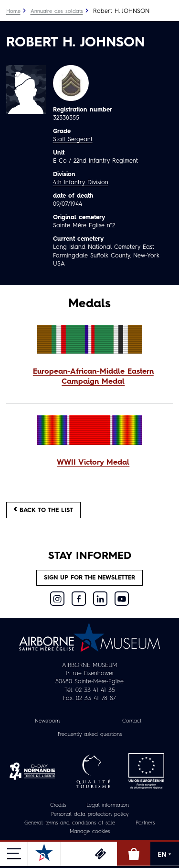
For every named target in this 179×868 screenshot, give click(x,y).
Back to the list (43, 510)
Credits (58, 806)
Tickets (100, 854)
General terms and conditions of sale (70, 823)
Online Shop (134, 854)
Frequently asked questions (90, 735)
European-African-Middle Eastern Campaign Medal (93, 377)
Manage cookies (90, 832)
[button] (90, 378)
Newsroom (47, 721)
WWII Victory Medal (93, 463)
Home (13, 12)
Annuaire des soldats (57, 12)
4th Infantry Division (81, 183)
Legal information (108, 806)
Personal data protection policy (90, 815)
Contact (132, 721)
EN (165, 855)
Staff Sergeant (73, 139)
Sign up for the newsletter (89, 578)
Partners (145, 823)
